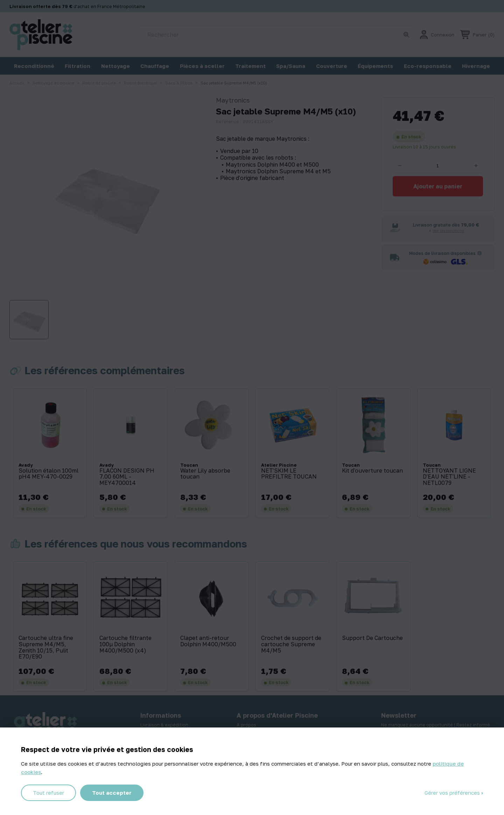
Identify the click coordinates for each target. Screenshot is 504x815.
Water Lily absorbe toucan (205, 474)
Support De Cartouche (372, 638)
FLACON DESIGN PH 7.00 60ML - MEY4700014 (127, 477)
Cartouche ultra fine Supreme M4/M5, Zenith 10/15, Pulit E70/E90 (46, 647)
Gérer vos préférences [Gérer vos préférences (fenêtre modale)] (453, 793)
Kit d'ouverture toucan (372, 471)
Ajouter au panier (438, 186)
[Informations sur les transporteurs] (479, 253)
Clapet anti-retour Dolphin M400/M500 (208, 641)
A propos (246, 725)
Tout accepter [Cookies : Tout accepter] (112, 793)
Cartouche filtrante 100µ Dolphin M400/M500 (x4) (125, 644)
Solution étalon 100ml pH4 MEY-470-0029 (48, 474)
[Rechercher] (276, 35)
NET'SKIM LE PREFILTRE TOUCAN (289, 474)
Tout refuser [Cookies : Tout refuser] (48, 793)
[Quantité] (438, 166)
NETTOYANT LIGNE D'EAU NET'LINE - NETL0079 (449, 477)
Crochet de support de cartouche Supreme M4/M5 (291, 644)
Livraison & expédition (164, 725)
